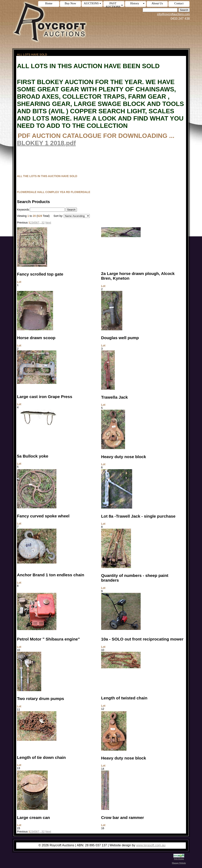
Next (48, 223)
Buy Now (70, 3)
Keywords (23, 210)
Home (49, 3)
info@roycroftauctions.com (173, 14)
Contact (179, 3)
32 (43, 223)
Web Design (179, 858)
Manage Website (179, 863)
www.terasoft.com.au (151, 845)
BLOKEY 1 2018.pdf (46, 143)
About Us (157, 3)
